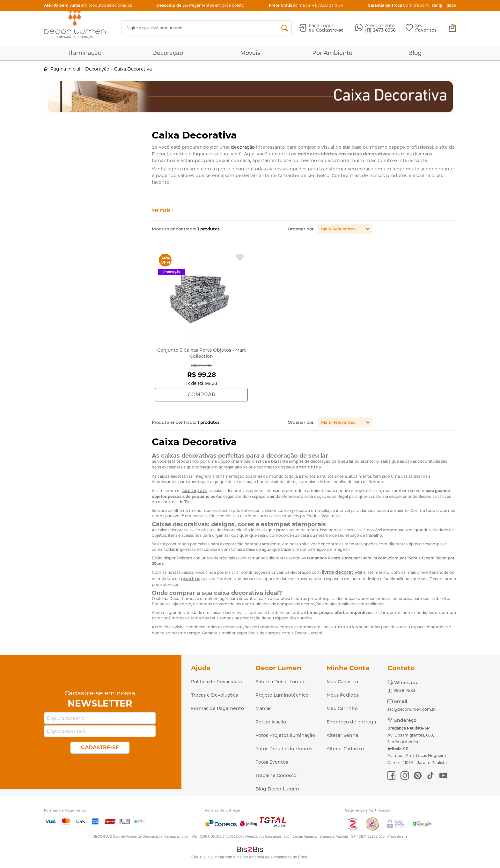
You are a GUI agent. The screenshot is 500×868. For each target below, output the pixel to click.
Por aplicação (271, 722)
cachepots (195, 490)
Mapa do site (397, 836)
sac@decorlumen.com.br (412, 709)
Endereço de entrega (351, 722)
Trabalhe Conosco (276, 775)
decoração (243, 147)
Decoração (168, 53)
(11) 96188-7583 (401, 690)
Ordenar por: (301, 229)
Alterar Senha (342, 735)
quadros (191, 579)
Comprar (202, 395)
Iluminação (85, 53)
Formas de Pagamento (217, 708)
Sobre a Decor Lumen (281, 682)
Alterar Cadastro (345, 749)
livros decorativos (342, 572)
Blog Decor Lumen (277, 789)
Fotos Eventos (272, 762)
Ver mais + (163, 210)
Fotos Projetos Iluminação (285, 735)
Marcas (263, 708)
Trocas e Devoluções (214, 695)
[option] (250, 97)
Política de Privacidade (217, 682)
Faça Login (321, 26)
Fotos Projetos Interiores (284, 749)
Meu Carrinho (342, 708)
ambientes (308, 467)
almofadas (346, 627)
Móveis (250, 53)
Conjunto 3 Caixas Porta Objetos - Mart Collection (202, 353)
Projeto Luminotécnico (282, 695)
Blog (415, 53)
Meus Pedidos (343, 695)
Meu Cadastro (342, 682)
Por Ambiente (332, 53)
